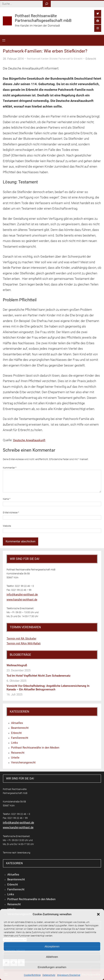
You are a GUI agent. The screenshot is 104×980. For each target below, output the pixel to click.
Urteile (15, 758)
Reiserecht (18, 753)
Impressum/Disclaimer (69, 975)
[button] (98, 914)
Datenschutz (49, 975)
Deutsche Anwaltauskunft (29, 440)
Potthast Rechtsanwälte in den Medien (35, 748)
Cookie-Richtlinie (32, 975)
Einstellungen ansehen (52, 967)
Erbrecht (91, 59)
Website (7, 526)
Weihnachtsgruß (17, 665)
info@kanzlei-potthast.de (22, 595)
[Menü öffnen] (4, 40)
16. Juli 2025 (14, 695)
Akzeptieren (52, 946)
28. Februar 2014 (13, 59)
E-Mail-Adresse (11, 513)
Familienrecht (20, 738)
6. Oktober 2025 (16, 681)
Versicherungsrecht (23, 762)
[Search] (47, 4)
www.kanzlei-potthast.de (22, 600)
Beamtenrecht (20, 728)
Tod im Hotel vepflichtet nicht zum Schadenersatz (39, 676)
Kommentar (10, 468)
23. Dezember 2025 (19, 670)
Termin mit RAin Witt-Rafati (24, 643)
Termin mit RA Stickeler (21, 639)
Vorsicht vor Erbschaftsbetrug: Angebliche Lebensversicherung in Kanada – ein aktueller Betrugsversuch (48, 688)
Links (14, 743)
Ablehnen (52, 957)
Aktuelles (17, 723)
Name (7, 499)
